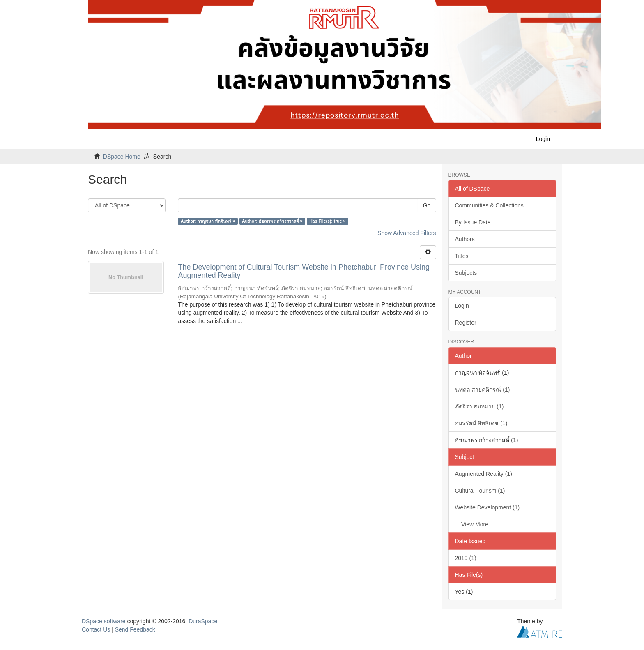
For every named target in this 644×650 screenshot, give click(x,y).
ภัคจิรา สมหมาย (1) (480, 406)
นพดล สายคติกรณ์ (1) (483, 390)
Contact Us (96, 629)
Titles (462, 256)
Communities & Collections (489, 205)
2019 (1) (466, 558)
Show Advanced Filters (407, 233)
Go (427, 205)
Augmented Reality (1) (484, 474)
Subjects (466, 273)
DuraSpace (203, 621)
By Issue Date (473, 222)
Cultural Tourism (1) (480, 491)
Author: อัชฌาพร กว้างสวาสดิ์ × (272, 221)
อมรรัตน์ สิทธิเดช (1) (481, 423)
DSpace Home (122, 157)
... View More (472, 524)
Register (466, 323)
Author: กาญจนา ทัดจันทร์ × (208, 221)
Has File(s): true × (327, 221)
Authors (465, 239)
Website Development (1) (488, 507)
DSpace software (104, 621)
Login (462, 306)
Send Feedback (135, 629)
